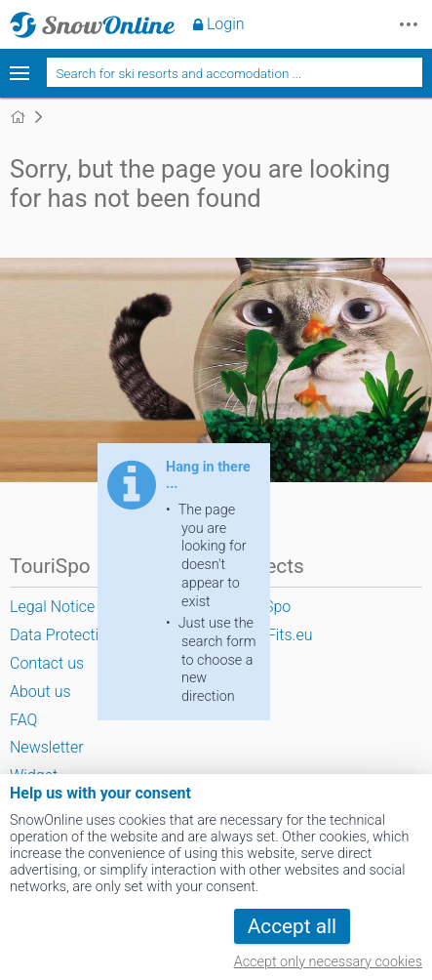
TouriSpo (261, 607)
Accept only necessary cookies (328, 962)
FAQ (23, 720)
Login (226, 24)
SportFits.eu (272, 635)
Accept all (292, 926)
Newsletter (47, 747)
